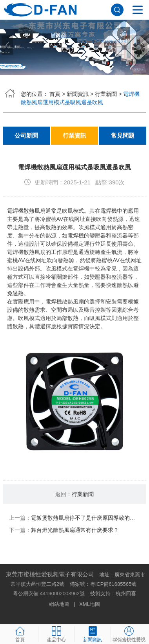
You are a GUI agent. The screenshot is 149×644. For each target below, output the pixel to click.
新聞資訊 (78, 94)
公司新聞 (26, 136)
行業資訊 (74, 136)
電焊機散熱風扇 (26, 211)
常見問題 (123, 136)
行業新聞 (106, 94)
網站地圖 (59, 604)
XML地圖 (90, 604)
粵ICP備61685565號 (114, 584)
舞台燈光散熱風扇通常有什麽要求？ (75, 530)
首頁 (55, 94)
